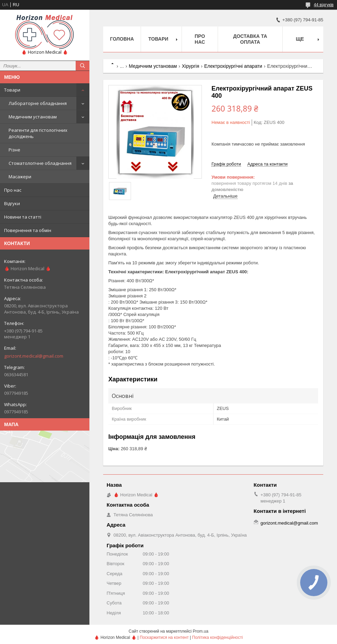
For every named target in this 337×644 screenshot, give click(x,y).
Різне (14, 150)
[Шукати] (83, 66)
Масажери (20, 177)
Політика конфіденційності (218, 637)
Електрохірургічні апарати (233, 66)
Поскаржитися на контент (164, 637)
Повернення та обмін (28, 230)
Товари (12, 90)
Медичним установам (33, 117)
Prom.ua (201, 631)
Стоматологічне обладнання (40, 163)
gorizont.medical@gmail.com (34, 356)
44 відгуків (324, 5)
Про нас (13, 190)
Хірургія (191, 66)
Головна (122, 39)
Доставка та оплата (250, 39)
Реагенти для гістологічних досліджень (38, 133)
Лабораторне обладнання (38, 103)
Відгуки (12, 203)
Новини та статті (23, 217)
